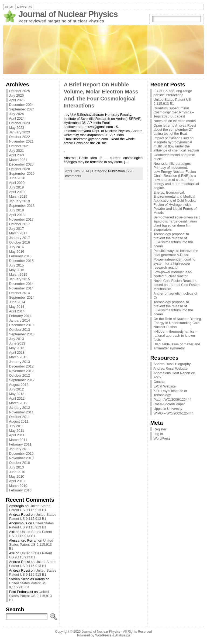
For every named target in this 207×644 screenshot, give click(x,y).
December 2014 (21, 284)
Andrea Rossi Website (170, 368)
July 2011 (17, 426)
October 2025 (20, 91)
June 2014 (17, 302)
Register (160, 429)
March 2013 (18, 357)
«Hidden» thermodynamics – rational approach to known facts (175, 336)
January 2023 (20, 132)
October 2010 (20, 463)
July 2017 (17, 229)
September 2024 (22, 109)
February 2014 (20, 316)
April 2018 (17, 215)
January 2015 (20, 279)
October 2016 (20, 242)
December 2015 (21, 261)
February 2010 (20, 490)
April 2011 (17, 435)
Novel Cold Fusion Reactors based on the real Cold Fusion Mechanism (176, 285)
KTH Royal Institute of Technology (170, 393)
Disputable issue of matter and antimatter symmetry (177, 346)
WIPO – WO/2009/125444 (173, 413)
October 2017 (20, 224)
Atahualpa (123, 635)
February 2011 (20, 444)
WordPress (162, 438)
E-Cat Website (164, 386)
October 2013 (20, 330)
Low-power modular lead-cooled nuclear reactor (173, 274)
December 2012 (21, 366)
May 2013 (17, 348)
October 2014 (20, 293)
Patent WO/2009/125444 (172, 399)
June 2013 (17, 343)
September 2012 (22, 380)
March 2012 (18, 403)
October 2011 (20, 417)
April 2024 (17, 118)
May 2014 (17, 307)
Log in (158, 434)
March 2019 (18, 196)
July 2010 (17, 467)
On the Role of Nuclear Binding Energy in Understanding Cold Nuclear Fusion (177, 323)
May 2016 (17, 252)
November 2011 (21, 412)
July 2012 (17, 389)
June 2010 (17, 472)
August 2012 (19, 385)
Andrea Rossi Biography (172, 364)
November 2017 (21, 219)
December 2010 (21, 454)
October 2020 (20, 169)
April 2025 (17, 100)
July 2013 (17, 339)
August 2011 (19, 421)
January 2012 (20, 408)
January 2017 (20, 238)
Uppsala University (168, 409)
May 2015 (17, 270)
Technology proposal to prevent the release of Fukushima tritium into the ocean (173, 240)
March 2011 (18, 440)
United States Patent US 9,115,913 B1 (30, 508)
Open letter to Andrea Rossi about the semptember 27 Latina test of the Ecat (175, 129)
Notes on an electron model (175, 121)
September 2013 (22, 334)
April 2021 (17, 155)
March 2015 (18, 274)
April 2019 (17, 192)
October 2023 (20, 123)
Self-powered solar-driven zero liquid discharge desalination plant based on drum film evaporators (177, 223)
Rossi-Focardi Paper (169, 404)
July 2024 (17, 114)
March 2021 (18, 160)
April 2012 (17, 398)
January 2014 (20, 320)
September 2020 (22, 173)
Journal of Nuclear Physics (68, 14)
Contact (159, 382)
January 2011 (20, 449)
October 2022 (20, 137)
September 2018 (22, 206)
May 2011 (17, 431)
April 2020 (17, 183)
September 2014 (22, 297)
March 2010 (18, 486)
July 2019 (17, 187)
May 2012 (17, 394)
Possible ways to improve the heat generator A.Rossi (176, 253)
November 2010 (21, 458)
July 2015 (17, 265)
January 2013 (20, 362)
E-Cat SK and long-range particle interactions (173, 93)
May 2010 (17, 476)
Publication (117, 171)
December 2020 (21, 164)
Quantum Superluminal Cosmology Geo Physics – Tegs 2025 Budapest (174, 112)
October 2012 (20, 375)
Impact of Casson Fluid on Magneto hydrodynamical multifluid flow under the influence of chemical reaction (176, 144)
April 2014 (17, 311)
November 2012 (21, 371)
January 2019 (20, 201)
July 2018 (17, 210)
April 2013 (17, 353)
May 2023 (17, 128)
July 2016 (17, 247)
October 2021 (20, 146)
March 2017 (18, 233)
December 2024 (21, 105)
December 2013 (21, 325)
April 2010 (17, 481)
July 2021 (17, 151)
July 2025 (17, 95)
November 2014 (21, 288)
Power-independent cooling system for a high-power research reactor (174, 263)
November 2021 (21, 141)
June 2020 (17, 178)
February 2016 (20, 256)
